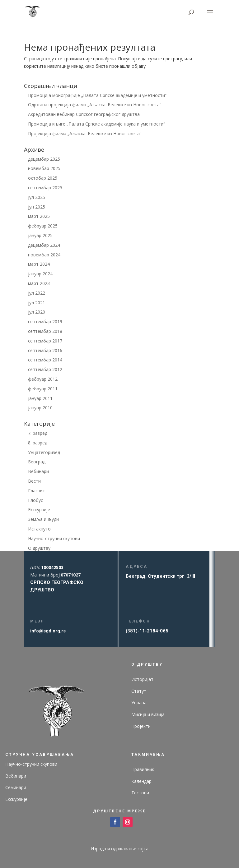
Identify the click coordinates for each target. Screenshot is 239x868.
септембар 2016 (45, 350)
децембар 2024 (44, 245)
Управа (139, 703)
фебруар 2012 (43, 379)
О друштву (39, 548)
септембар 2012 (45, 369)
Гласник (36, 491)
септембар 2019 (45, 321)
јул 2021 (37, 303)
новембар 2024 (44, 255)
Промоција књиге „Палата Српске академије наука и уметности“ (96, 124)
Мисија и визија (148, 714)
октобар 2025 (43, 178)
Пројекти (141, 726)
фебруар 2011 (43, 389)
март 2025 (39, 216)
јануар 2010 (40, 408)
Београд (37, 462)
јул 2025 (37, 197)
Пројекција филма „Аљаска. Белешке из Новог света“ (85, 133)
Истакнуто (39, 529)
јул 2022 (37, 293)
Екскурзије (39, 510)
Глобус (35, 500)
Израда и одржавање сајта (119, 849)
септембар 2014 (45, 360)
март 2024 (39, 264)
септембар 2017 (45, 341)
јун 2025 (37, 207)
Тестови (140, 793)
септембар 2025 (45, 188)
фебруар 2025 (43, 226)
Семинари (16, 787)
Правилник (143, 769)
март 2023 (39, 283)
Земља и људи (43, 519)
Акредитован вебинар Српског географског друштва (84, 114)
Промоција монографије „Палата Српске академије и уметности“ (97, 95)
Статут (139, 691)
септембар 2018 (45, 331)
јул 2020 (37, 312)
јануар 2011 (40, 398)
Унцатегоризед (44, 452)
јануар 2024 (40, 274)
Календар (141, 781)
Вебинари (38, 471)
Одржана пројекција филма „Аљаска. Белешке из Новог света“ (95, 105)
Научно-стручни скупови (54, 538)
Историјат (142, 679)
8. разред (38, 443)
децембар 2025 (44, 159)
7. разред (38, 433)
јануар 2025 (40, 235)
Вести (34, 481)
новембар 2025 (44, 168)
